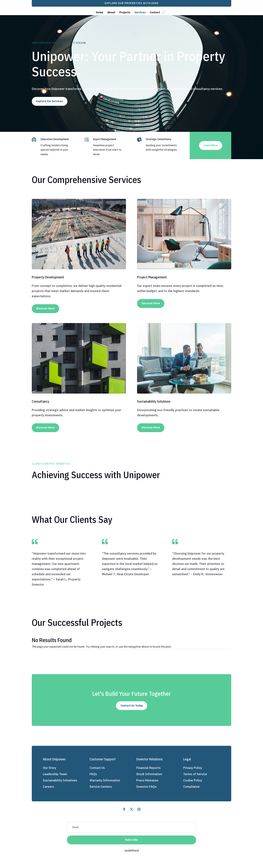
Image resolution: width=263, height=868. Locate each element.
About (111, 13)
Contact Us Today (132, 706)
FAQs (93, 774)
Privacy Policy (193, 768)
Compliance (191, 787)
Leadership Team (55, 774)
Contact (155, 13)
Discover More (45, 308)
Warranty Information (105, 780)
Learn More (211, 145)
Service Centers (101, 787)
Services (140, 13)
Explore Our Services (50, 101)
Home (100, 13)
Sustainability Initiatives (60, 780)
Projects (125, 13)
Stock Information (149, 774)
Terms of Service (195, 774)
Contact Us (97, 768)
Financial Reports (148, 768)
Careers (48, 787)
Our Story (49, 768)
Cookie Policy (193, 780)
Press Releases (147, 780)
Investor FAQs (146, 787)
